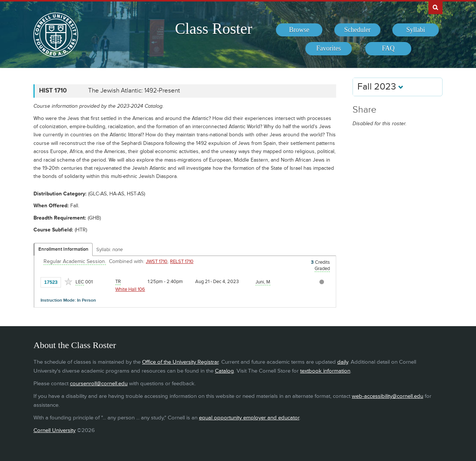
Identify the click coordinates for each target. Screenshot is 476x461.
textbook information (325, 371)
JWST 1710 (157, 262)
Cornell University (54, 430)
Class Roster (213, 29)
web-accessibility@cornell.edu (387, 396)
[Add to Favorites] (68, 282)
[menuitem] (299, 30)
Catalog (224, 371)
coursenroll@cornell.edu (99, 384)
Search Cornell (435, 7)
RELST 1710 (182, 262)
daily (343, 362)
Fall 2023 (380, 87)
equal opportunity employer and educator (249, 418)
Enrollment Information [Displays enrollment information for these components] (63, 249)
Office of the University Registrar (180, 362)
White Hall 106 (130, 289)
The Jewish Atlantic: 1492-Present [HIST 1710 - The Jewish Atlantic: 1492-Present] (134, 91)
